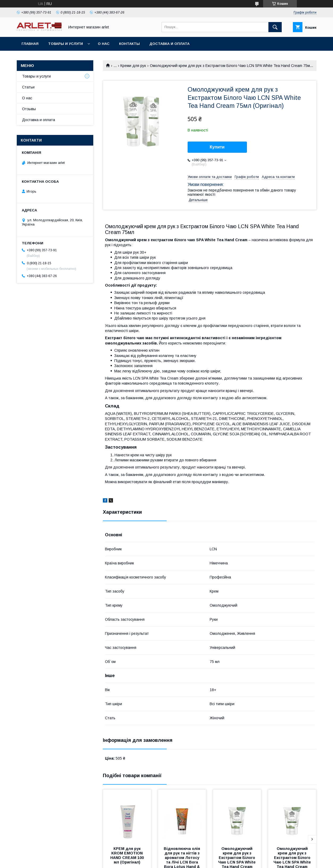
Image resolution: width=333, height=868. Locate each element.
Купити (217, 147)
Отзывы (29, 109)
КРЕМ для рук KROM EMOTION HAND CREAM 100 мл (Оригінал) (128, 855)
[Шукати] (275, 27)
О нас (104, 44)
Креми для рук (133, 66)
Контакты (129, 44)
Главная (30, 44)
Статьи (28, 87)
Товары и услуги (66, 44)
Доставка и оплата (169, 44)
